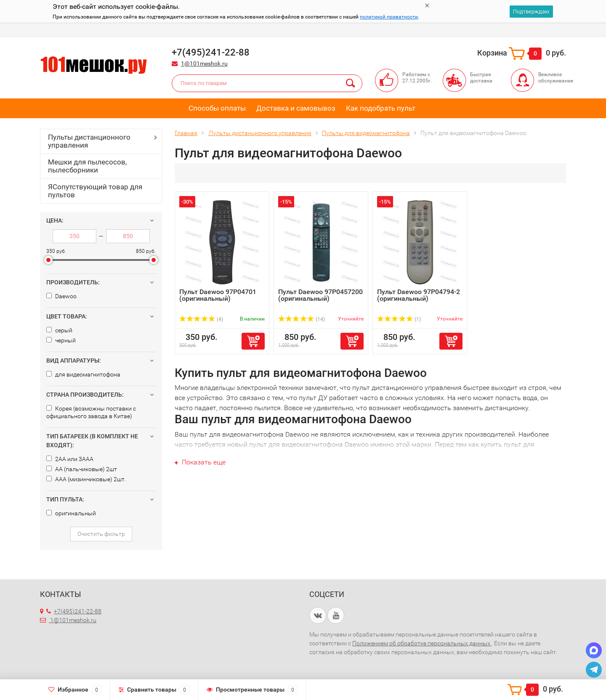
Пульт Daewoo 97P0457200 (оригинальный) (320, 295)
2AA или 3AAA (70, 459)
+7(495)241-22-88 (74, 611)
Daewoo (61, 296)
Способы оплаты (217, 108)
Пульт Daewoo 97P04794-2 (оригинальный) (419, 295)
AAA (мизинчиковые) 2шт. (86, 479)
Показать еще (200, 462)
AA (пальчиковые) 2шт (82, 469)
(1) (399, 319)
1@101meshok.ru (204, 64)
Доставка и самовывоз (296, 108)
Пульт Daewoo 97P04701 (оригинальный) (218, 295)
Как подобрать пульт (381, 108)
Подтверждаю (531, 12)
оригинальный (71, 513)
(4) (201, 319)
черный (61, 340)
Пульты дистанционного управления (89, 141)
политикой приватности (389, 17)
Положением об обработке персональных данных (422, 643)
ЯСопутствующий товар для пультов (95, 191)
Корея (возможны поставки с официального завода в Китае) (91, 412)
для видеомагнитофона (83, 374)
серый (59, 330)
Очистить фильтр (101, 534)
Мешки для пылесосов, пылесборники (87, 166)
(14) (302, 319)
